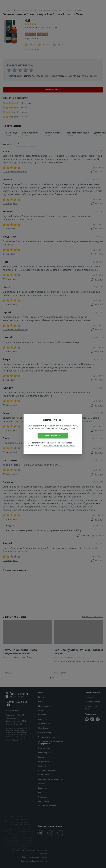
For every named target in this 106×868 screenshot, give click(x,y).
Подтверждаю (53, 436)
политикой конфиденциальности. (59, 446)
